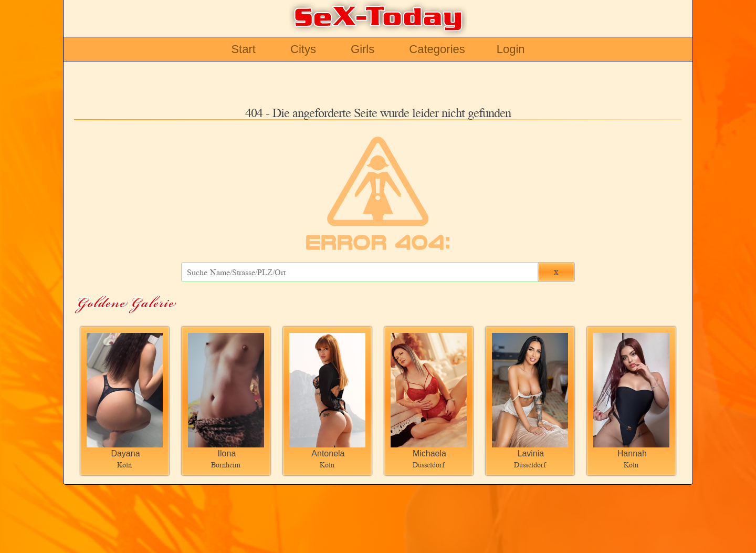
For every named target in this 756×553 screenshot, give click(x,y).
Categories (437, 49)
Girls (363, 49)
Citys (303, 49)
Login (511, 49)
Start (243, 49)
